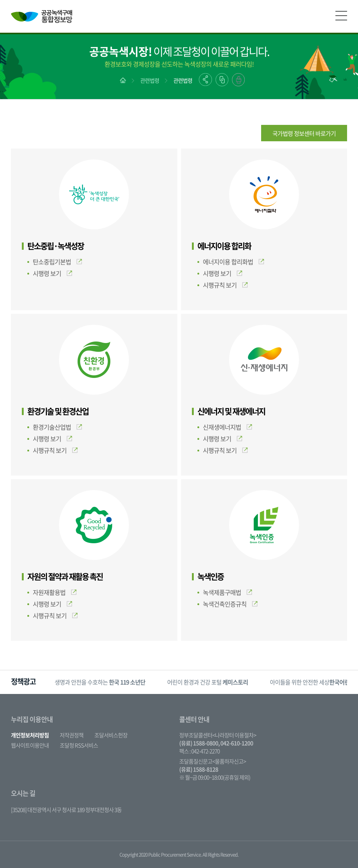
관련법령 (150, 80)
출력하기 (238, 80)
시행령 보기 (52, 273)
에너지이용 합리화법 (233, 262)
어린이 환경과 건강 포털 (208, 682)
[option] (100, 682)
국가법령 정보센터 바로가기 (304, 133)
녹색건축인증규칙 (230, 604)
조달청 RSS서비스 (79, 745)
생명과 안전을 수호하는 (100, 682)
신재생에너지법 (227, 427)
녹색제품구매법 (227, 592)
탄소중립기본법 (57, 262)
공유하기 (205, 80)
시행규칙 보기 (225, 285)
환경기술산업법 (57, 427)
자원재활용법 (55, 592)
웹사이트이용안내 (30, 745)
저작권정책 (72, 735)
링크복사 (222, 80)
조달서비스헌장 (111, 735)
